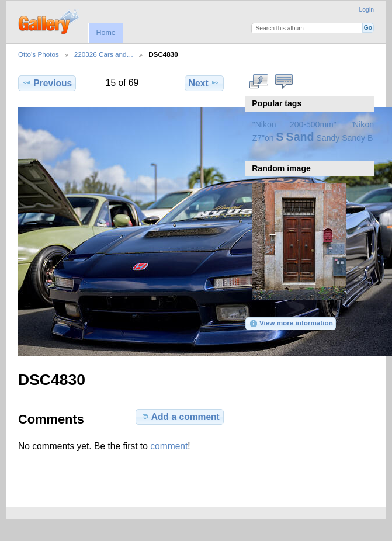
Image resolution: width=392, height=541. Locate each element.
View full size (259, 82)
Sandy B (357, 138)
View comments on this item (284, 82)
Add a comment (180, 417)
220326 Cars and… (104, 54)
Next (204, 83)
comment (169, 446)
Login (367, 10)
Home (105, 33)
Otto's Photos (39, 54)
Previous (47, 83)
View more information (291, 324)
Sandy (328, 138)
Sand (300, 137)
